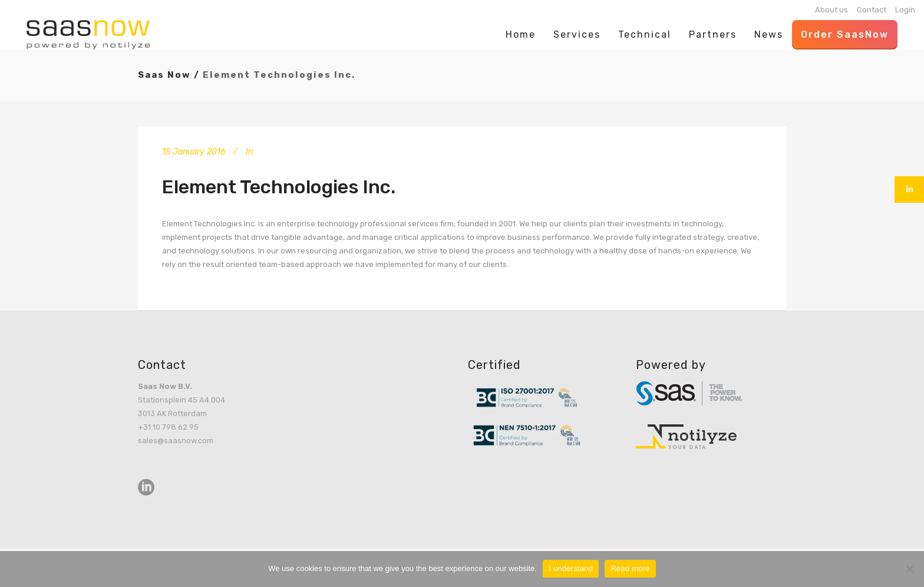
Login (905, 10)
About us (831, 10)
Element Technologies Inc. (279, 187)
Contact (872, 10)
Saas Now (164, 75)
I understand (571, 568)
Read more (630, 568)
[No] (909, 569)
